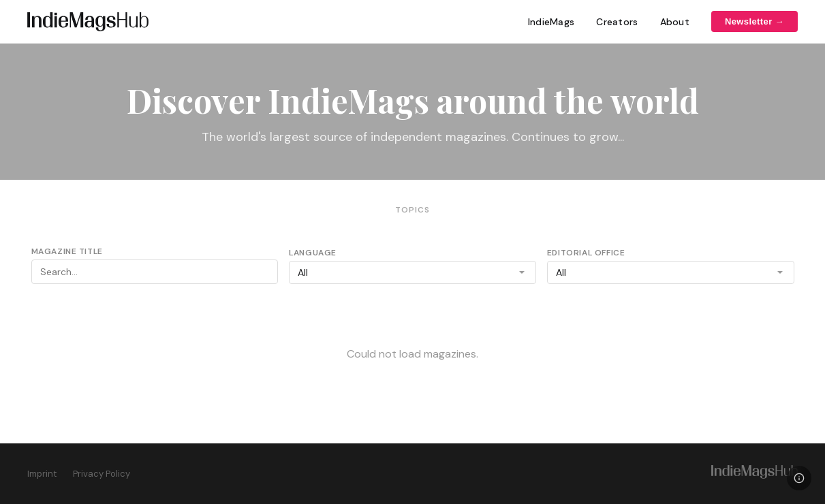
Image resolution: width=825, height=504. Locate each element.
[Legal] (799, 478)
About (675, 22)
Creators (617, 22)
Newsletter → (754, 21)
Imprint (42, 474)
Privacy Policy (102, 474)
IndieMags (551, 22)
